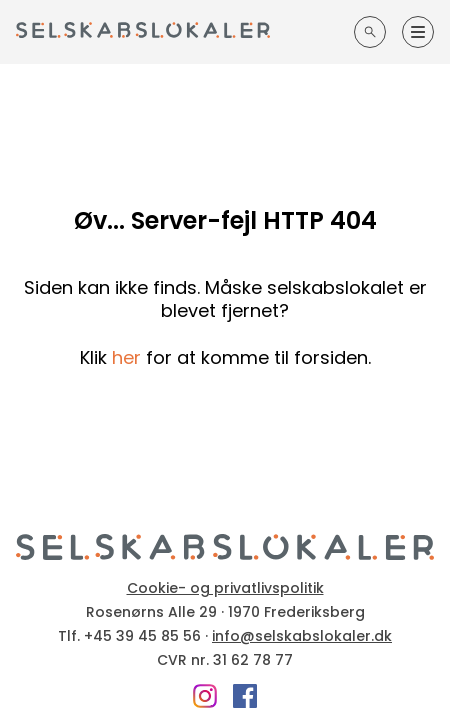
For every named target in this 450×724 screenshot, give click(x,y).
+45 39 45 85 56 (142, 636)
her (126, 357)
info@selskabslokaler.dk (302, 636)
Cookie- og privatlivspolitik (225, 588)
